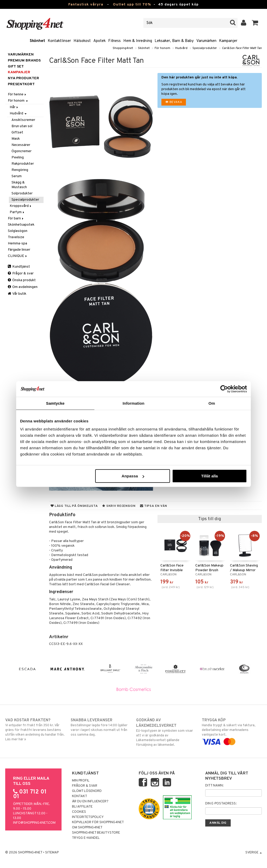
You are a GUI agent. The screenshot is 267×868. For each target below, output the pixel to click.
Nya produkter (23, 78)
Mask (16, 139)
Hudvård (181, 48)
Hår (14, 107)
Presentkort (21, 84)
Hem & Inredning (138, 41)
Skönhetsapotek (21, 225)
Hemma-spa (17, 244)
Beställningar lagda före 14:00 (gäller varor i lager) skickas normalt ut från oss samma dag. (101, 727)
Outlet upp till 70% (132, 5)
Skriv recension (119, 506)
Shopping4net (123, 48)
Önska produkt (22, 280)
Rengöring (20, 170)
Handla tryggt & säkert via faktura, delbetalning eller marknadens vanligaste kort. (232, 731)
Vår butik (17, 294)
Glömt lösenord (87, 791)
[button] (255, 23)
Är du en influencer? (90, 802)
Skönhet (37, 41)
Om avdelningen (23, 287)
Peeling (18, 158)
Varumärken (206, 41)
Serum (17, 176)
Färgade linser (19, 250)
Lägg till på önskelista (74, 506)
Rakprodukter (23, 164)
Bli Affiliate (82, 807)
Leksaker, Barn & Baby (174, 41)
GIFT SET (16, 67)
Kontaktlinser (59, 41)
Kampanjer (228, 41)
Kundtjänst (19, 267)
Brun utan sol (22, 126)
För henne (17, 94)
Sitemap (52, 853)
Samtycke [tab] (55, 403)
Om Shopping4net (87, 828)
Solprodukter (22, 193)
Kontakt (80, 796)
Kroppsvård (21, 206)
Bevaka (174, 102)
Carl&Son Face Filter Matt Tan (242, 48)
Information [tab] (133, 403)
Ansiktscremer (23, 120)
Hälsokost (82, 41)
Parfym (17, 212)
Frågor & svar (21, 273)
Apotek (99, 41)
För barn (16, 218)
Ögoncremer (22, 151)
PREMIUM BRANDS (24, 61)
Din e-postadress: (221, 804)
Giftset (17, 133)
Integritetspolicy (88, 817)
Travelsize (16, 237)
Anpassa (133, 476)
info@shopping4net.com (34, 823)
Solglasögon (18, 231)
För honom (162, 48)
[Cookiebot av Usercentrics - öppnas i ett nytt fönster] (224, 389)
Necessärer (21, 145)
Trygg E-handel (86, 838)
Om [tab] (212, 403)
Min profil (81, 781)
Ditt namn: (214, 786)
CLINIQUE (18, 256)
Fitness (114, 41)
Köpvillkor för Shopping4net (98, 822)
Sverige (254, 853)
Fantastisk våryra (86, 5)
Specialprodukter (205, 48)
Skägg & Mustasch (19, 185)
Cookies (79, 812)
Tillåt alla (209, 476)
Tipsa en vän (154, 506)
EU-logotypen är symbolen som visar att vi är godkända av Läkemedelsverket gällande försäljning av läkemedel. (166, 732)
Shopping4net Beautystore (96, 833)
